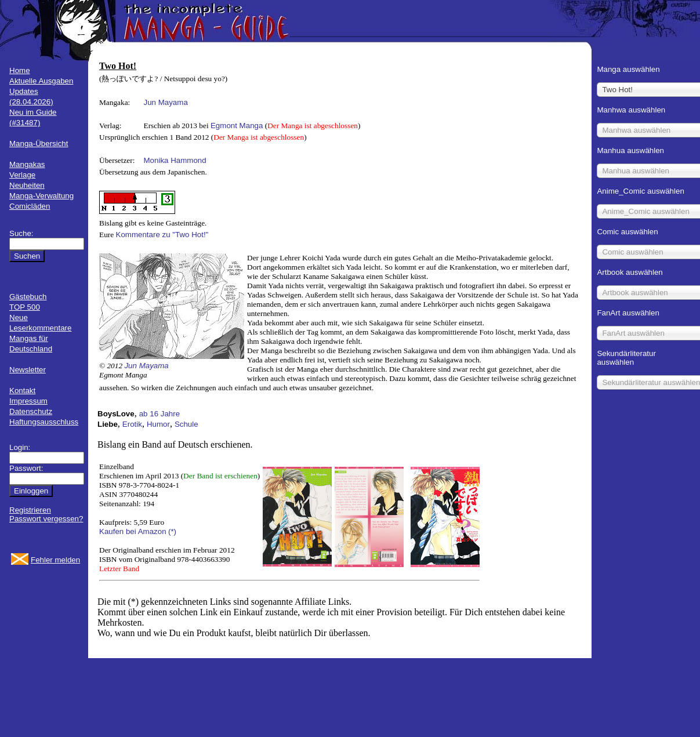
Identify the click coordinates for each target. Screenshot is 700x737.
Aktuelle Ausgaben (41, 81)
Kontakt (22, 391)
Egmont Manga (237, 126)
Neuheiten (27, 185)
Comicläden (30, 206)
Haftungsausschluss (44, 422)
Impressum (28, 401)
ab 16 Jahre (159, 414)
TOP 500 (25, 307)
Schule (186, 424)
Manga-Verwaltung (41, 196)
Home (20, 70)
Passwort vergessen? (46, 519)
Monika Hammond (175, 160)
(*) (172, 531)
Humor (158, 424)
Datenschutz (31, 411)
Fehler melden (55, 560)
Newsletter (28, 370)
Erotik (132, 424)
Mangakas (27, 164)
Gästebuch (28, 297)
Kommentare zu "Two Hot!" (162, 235)
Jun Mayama (166, 102)
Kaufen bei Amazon (133, 531)
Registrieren (30, 510)
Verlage (22, 175)
